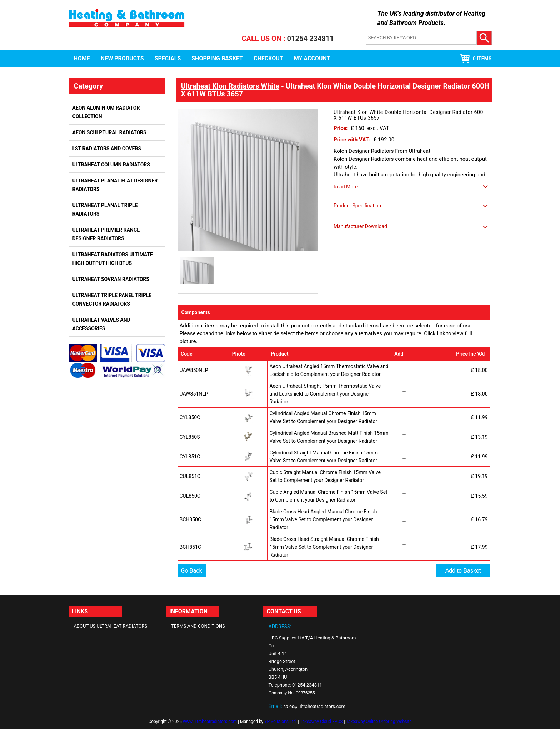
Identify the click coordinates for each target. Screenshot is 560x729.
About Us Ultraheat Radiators (111, 626)
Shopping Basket (217, 58)
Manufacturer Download (360, 226)
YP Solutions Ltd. (281, 722)
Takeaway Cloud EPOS (321, 722)
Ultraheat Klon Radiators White (230, 86)
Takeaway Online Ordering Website (379, 722)
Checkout (268, 58)
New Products (122, 58)
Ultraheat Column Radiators (111, 165)
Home (82, 58)
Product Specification (357, 206)
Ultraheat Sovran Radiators (111, 279)
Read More (346, 187)
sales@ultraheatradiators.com (314, 706)
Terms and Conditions (198, 626)
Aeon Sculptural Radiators (109, 132)
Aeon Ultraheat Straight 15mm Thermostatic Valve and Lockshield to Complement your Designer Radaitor (325, 394)
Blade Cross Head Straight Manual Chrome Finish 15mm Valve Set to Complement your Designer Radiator (324, 547)
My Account (312, 58)
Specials (168, 58)
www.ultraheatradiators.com (210, 722)
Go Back (192, 571)
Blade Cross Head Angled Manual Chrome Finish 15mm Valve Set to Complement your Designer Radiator (323, 519)
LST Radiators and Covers (107, 149)
